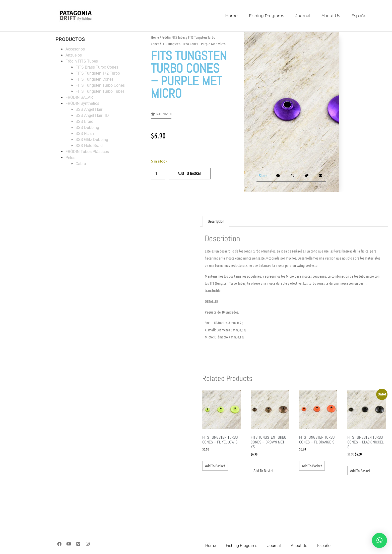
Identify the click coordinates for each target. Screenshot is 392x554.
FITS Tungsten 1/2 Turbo (98, 73)
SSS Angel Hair (89, 109)
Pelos (70, 158)
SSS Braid (84, 121)
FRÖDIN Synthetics (82, 103)
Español (359, 16)
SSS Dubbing (87, 128)
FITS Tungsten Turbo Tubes (100, 91)
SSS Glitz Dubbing (92, 140)
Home (231, 16)
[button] (161, 115)
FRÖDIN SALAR (79, 97)
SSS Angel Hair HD (92, 115)
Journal (303, 16)
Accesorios (75, 49)
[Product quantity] (158, 174)
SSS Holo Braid (89, 146)
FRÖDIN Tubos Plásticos (87, 152)
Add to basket (190, 173)
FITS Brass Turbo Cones (97, 67)
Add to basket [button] (215, 466)
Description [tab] (216, 221)
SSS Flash (85, 134)
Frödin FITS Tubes (82, 61)
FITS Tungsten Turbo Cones (100, 85)
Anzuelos (74, 55)
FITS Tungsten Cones (94, 79)
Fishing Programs (267, 16)
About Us (331, 16)
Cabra (81, 164)
